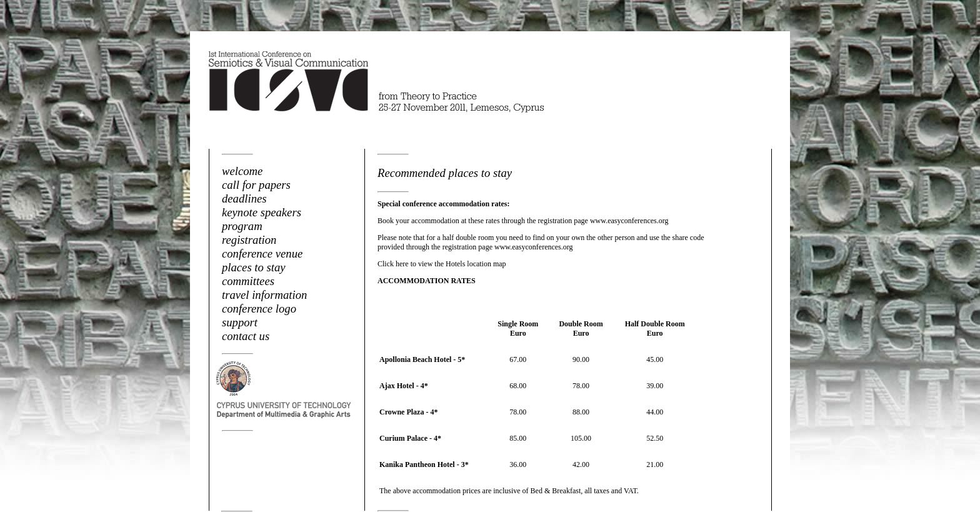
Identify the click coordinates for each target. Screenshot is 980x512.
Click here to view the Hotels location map (442, 264)
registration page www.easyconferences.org (603, 221)
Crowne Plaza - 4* (408, 412)
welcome (242, 171)
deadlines (244, 198)
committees (248, 281)
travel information (264, 295)
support (240, 322)
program (242, 226)
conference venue (262, 253)
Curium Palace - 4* (410, 438)
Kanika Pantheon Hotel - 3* (424, 464)
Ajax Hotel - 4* (404, 386)
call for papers (256, 185)
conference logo (259, 309)
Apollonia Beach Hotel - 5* (422, 359)
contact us (246, 336)
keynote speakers (262, 212)
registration (249, 240)
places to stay (254, 267)
